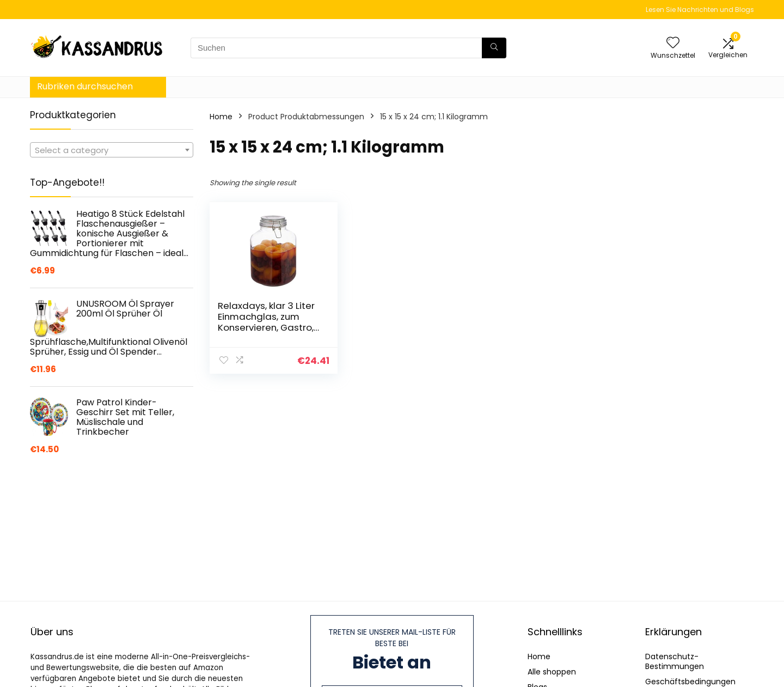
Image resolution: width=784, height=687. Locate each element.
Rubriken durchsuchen (85, 86)
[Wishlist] (673, 43)
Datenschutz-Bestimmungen (675, 661)
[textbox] (112, 150)
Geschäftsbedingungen (690, 682)
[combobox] (112, 150)
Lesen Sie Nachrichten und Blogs (700, 10)
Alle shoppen (552, 672)
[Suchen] (494, 48)
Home (221, 117)
